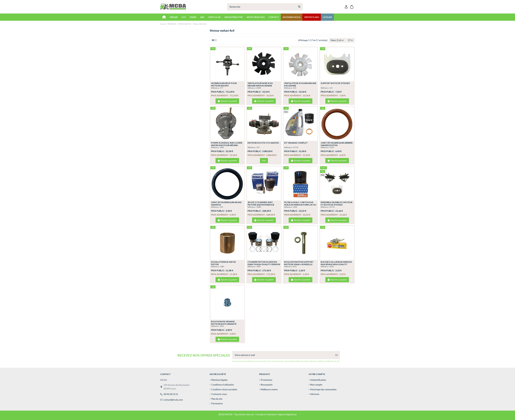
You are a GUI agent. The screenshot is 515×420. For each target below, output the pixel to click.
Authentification (318, 380)
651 (331, 88)
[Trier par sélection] (337, 40)
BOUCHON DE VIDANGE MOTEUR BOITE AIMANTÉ (224, 323)
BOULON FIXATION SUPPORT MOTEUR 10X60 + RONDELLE (299, 263)
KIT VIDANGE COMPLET (296, 143)
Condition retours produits (224, 389)
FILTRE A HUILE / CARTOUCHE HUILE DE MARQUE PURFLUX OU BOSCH (300, 205)
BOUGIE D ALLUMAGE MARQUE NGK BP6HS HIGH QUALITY (336, 263)
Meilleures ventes (269, 389)
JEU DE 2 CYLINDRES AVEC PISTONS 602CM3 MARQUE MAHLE (261, 205)
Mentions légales (219, 380)
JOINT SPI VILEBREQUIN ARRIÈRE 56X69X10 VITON (337, 144)
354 (221, 207)
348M (259, 207)
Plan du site (217, 399)
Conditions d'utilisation (223, 385)
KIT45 (332, 207)
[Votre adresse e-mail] (283, 355)
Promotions (267, 380)
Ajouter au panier (227, 101)
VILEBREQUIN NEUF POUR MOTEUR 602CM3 (224, 84)
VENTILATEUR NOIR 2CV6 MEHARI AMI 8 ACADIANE (260, 84)
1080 (222, 267)
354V (332, 147)
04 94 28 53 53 (171, 394)
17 (350, 40)
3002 (295, 207)
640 (295, 88)
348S (259, 267)
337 (258, 147)
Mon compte (316, 385)
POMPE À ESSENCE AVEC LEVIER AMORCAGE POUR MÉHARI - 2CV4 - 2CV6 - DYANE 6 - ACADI (227, 145)
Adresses (315, 394)
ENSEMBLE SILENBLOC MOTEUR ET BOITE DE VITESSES (337, 203)
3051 (222, 326)
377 (221, 88)
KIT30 (296, 147)
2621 (295, 267)
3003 (332, 267)
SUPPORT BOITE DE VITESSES (335, 83)
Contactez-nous (219, 394)
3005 (222, 147)
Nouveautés (267, 385)
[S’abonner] (336, 355)
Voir (264, 160)
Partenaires (217, 403)
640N (259, 88)
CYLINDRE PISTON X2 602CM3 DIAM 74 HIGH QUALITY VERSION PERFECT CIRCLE (264, 264)
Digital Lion (291, 414)
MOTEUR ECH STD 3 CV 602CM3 (263, 143)
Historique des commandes (323, 389)
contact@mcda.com (173, 400)
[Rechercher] (299, 7)
